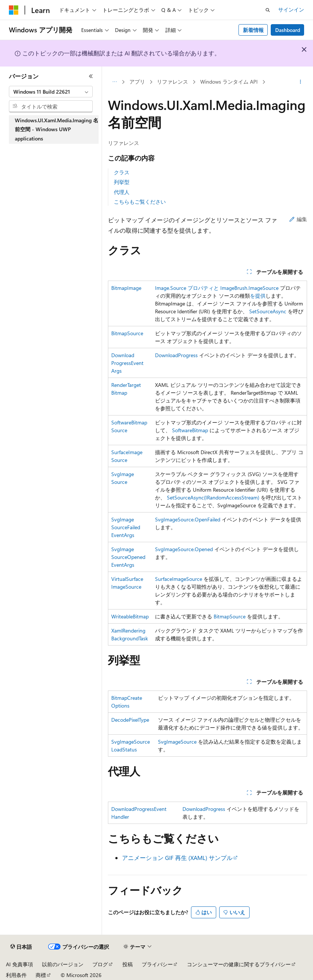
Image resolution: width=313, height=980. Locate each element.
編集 (298, 219)
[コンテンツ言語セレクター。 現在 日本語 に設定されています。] (21, 947)
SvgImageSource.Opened (184, 549)
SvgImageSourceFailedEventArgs (126, 527)
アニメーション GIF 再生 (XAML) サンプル (177, 858)
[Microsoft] (14, 10)
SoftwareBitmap (190, 430)
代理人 (122, 192)
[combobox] (51, 92)
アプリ (137, 82)
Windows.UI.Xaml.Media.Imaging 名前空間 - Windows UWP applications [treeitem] (57, 129)
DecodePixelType (130, 720)
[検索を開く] (268, 10)
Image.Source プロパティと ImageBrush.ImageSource (217, 288)
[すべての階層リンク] (114, 82)
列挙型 (122, 182)
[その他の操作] (301, 82)
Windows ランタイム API (229, 82)
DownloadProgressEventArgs (127, 363)
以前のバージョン (63, 964)
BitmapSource (127, 333)
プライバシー (157, 964)
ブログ (100, 964)
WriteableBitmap (130, 616)
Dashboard (288, 30)
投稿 (128, 964)
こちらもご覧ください (140, 202)
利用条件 (16, 975)
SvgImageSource (177, 742)
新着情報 (253, 30)
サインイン (291, 9)
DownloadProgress (176, 355)
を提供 (258, 296)
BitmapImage (126, 288)
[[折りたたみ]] (91, 76)
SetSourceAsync (268, 311)
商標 (41, 975)
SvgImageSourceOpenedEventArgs (128, 557)
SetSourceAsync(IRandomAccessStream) (213, 497)
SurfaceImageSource (179, 579)
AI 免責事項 (19, 964)
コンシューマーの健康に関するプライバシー (239, 964)
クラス (122, 172)
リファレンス (172, 82)
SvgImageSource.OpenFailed (188, 519)
